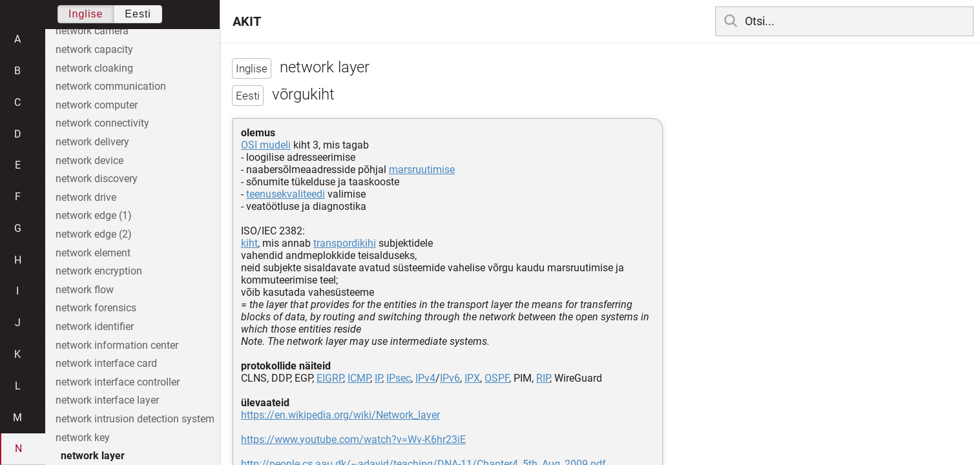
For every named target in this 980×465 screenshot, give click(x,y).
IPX (472, 378)
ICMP (359, 378)
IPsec (399, 378)
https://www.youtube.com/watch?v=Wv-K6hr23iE (353, 439)
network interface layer (107, 400)
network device (89, 160)
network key (83, 438)
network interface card (106, 363)
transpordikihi (345, 243)
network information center (117, 345)
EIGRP (330, 378)
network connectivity (102, 123)
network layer (93, 456)
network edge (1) (94, 215)
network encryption (99, 271)
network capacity (94, 49)
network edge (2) (94, 234)
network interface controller (118, 382)
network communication (111, 86)
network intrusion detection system (135, 419)
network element (93, 253)
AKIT (247, 21)
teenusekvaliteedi (286, 194)
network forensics (96, 308)
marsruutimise (422, 170)
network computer (97, 105)
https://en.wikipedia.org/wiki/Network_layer (340, 415)
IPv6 (450, 378)
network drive (86, 197)
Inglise (86, 14)
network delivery (92, 142)
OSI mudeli (266, 145)
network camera (92, 31)
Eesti (138, 14)
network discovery (97, 179)
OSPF (497, 378)
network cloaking (94, 68)
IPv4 (425, 378)
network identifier (95, 326)
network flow (85, 290)
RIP (543, 378)
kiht (249, 243)
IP (378, 378)
